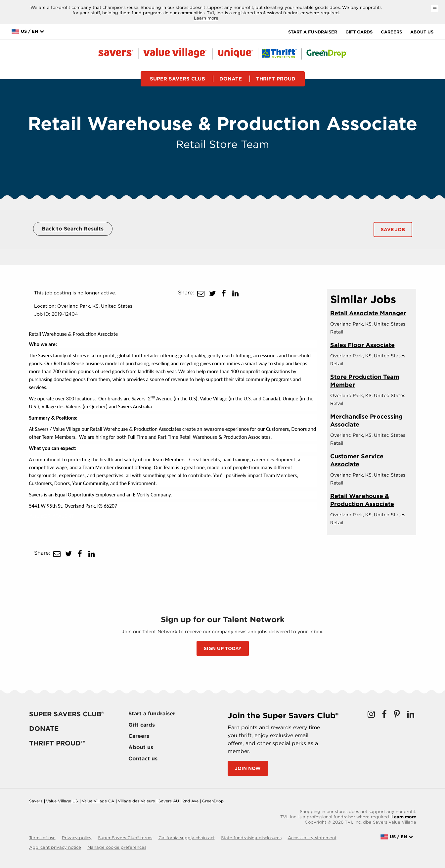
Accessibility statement (312, 838)
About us (422, 32)
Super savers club (178, 79)
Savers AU (169, 801)
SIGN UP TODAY (223, 648)
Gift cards (359, 32)
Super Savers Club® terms (125, 838)
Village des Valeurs (136, 801)
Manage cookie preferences (117, 847)
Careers (391, 32)
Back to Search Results (73, 229)
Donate (231, 79)
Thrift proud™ (57, 743)
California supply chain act (187, 838)
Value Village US (62, 801)
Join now (248, 768)
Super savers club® (66, 714)
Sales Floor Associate (362, 345)
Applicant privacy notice (55, 847)
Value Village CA (98, 801)
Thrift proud (276, 79)
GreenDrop (213, 801)
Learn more (206, 18)
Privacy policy (77, 838)
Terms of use (42, 838)
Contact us (143, 759)
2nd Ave (191, 801)
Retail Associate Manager (368, 313)
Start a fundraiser (313, 32)
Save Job (393, 230)
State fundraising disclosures (251, 838)
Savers (36, 801)
